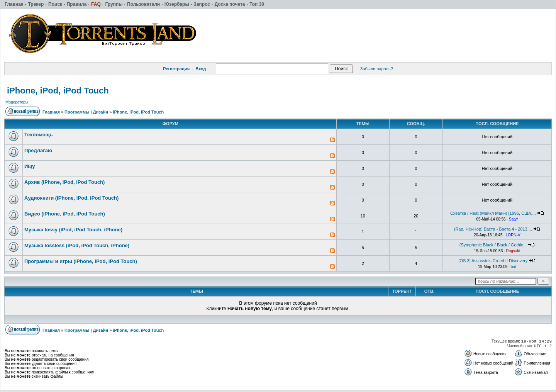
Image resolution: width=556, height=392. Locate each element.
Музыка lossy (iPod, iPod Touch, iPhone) (73, 230)
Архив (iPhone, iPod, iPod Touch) (64, 182)
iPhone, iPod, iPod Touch (58, 91)
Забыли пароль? (377, 69)
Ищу (30, 166)
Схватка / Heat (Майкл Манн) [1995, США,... (493, 213)
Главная (51, 112)
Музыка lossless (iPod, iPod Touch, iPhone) (77, 245)
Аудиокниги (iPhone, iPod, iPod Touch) (71, 198)
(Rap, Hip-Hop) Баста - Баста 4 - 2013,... (493, 229)
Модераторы (17, 102)
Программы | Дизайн (86, 112)
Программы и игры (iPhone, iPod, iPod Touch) (81, 261)
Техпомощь (39, 135)
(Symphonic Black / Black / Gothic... (493, 245)
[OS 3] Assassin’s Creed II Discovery (493, 261)
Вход (201, 69)
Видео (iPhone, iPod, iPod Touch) (65, 214)
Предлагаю (38, 150)
